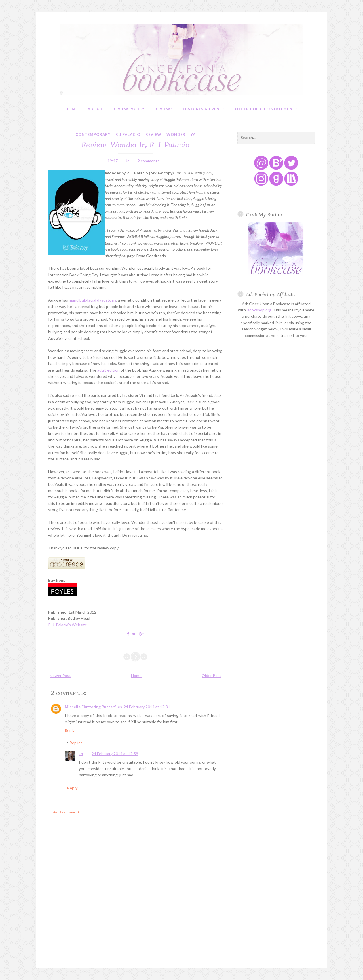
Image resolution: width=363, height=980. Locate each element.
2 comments (148, 161)
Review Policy (129, 109)
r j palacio (128, 134)
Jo (81, 754)
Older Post (211, 676)
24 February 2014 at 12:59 (115, 754)
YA (193, 134)
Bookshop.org (259, 310)
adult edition (108, 370)
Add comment (66, 812)
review (153, 134)
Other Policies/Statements (266, 109)
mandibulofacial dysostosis (93, 300)
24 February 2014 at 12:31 (147, 707)
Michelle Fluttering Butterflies (93, 707)
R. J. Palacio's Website (68, 625)
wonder (176, 134)
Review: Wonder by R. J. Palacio (135, 145)
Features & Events (204, 109)
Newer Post (60, 676)
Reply (70, 730)
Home (71, 109)
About (95, 109)
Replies (76, 743)
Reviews (164, 109)
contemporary (93, 134)
